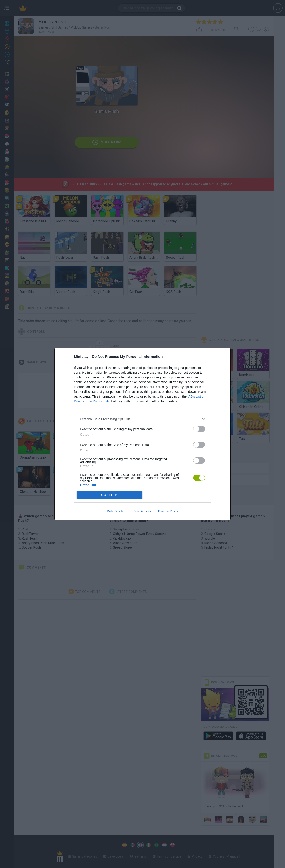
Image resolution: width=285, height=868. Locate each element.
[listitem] (142, 419)
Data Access (142, 511)
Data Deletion (117, 511)
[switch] (199, 429)
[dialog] (142, 434)
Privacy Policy (168, 511)
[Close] (222, 357)
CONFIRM (110, 495)
